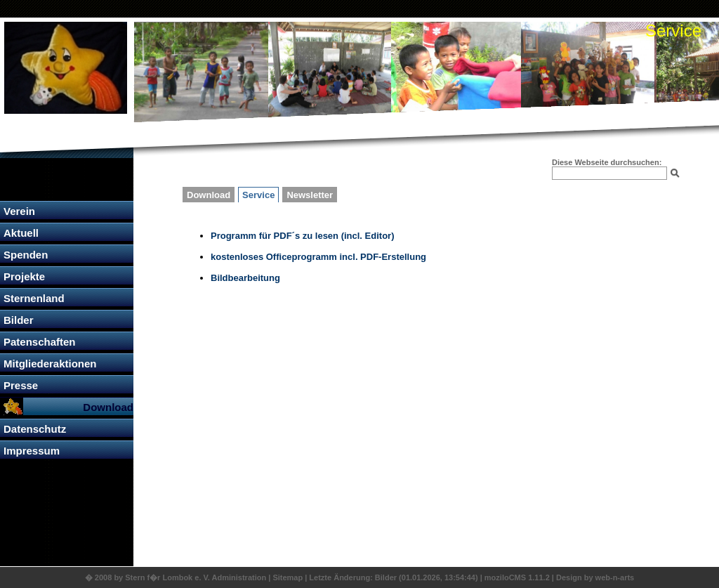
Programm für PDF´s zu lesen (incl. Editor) (302, 236)
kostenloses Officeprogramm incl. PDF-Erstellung (318, 257)
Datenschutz (35, 429)
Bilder (19, 320)
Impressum (32, 451)
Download (108, 407)
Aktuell (21, 233)
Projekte (24, 276)
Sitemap (288, 577)
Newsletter (310, 195)
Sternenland (34, 298)
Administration (240, 577)
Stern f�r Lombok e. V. (167, 577)
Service (258, 195)
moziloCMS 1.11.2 (517, 577)
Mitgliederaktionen (50, 364)
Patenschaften (40, 342)
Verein (19, 211)
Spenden (26, 255)
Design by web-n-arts (595, 577)
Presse (21, 385)
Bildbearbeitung (245, 278)
